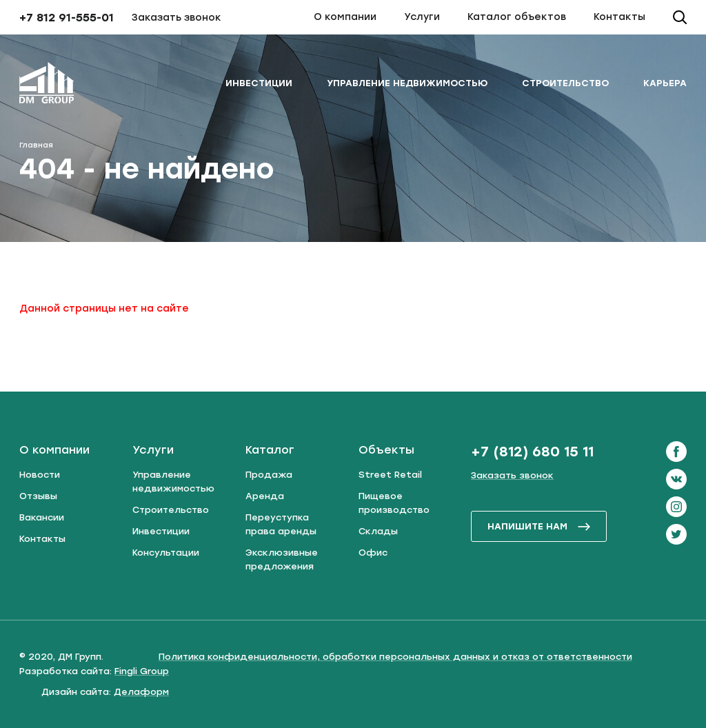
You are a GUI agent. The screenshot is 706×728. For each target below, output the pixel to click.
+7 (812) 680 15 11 (532, 452)
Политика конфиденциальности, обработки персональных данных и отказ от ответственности (395, 657)
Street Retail (390, 475)
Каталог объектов (517, 17)
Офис (373, 553)
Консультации (166, 553)
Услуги (422, 17)
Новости (40, 475)
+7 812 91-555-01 (67, 18)
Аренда (265, 496)
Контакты (619, 17)
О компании (345, 17)
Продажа (269, 475)
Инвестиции (259, 83)
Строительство (565, 83)
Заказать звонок (176, 18)
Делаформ (141, 692)
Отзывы (38, 496)
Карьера (665, 83)
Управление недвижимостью (407, 83)
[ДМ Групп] (47, 85)
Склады (378, 531)
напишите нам (539, 526)
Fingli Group (142, 671)
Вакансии (42, 517)
